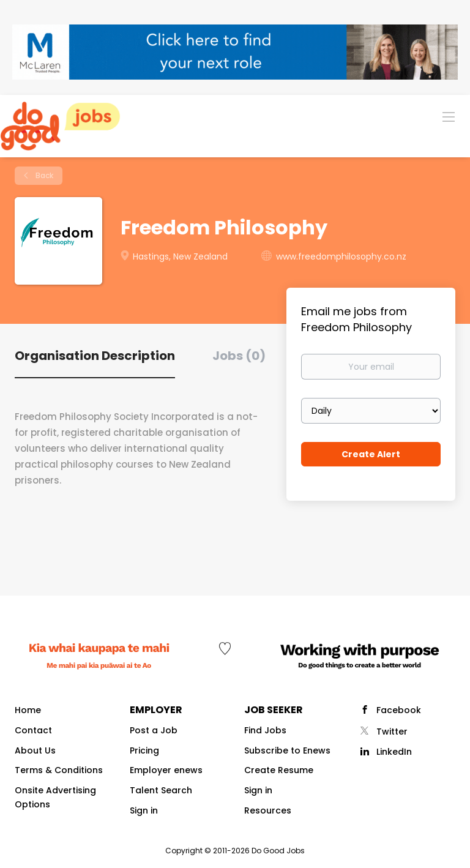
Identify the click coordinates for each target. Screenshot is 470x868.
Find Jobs (265, 730)
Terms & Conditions (59, 770)
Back (43, 175)
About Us (35, 750)
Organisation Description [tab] (95, 356)
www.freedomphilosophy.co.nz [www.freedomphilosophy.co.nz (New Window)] (341, 256)
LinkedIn (394, 752)
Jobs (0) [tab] (239, 356)
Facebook (399, 710)
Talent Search (161, 790)
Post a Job (154, 730)
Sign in (144, 810)
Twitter (392, 731)
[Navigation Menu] (449, 116)
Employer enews (166, 770)
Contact (33, 730)
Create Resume (279, 770)
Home (28, 710)
